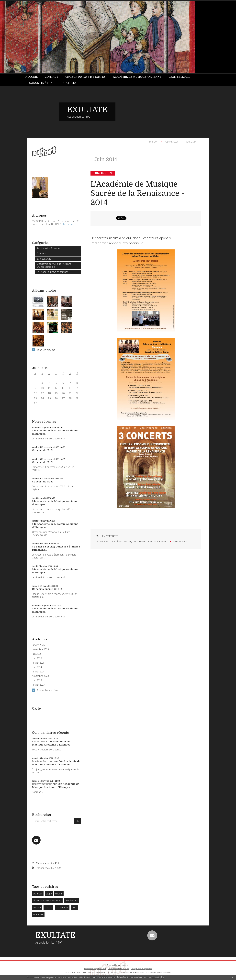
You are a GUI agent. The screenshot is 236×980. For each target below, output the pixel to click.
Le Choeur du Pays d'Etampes (52, 272)
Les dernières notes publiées (118, 969)
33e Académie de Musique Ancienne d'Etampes (56, 786)
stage (49, 894)
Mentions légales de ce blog (98, 972)
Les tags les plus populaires (141, 969)
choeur (59, 894)
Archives (70, 83)
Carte (36, 708)
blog (169, 972)
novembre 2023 (40, 676)
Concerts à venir (42, 83)
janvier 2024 (38, 672)
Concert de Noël (42, 450)
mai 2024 (37, 667)
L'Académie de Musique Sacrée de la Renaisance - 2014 (137, 193)
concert (37, 908)
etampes (38, 894)
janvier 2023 (38, 685)
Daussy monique (42, 784)
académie (38, 914)
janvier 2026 (38, 645)
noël (74, 908)
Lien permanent (107, 536)
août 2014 (191, 142)
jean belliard (72, 900)
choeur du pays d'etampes (47, 900)
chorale (48, 908)
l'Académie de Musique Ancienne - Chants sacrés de (55, 265)
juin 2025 (37, 654)
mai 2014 (154, 142)
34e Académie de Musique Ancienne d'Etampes (51, 743)
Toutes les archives (48, 690)
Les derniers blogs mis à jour (95, 969)
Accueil (32, 77)
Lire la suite (69, 224)
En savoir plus (158, 977)
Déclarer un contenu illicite (75, 972)
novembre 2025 (40, 649)
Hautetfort (125, 965)
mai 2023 (37, 680)
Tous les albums (46, 350)
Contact (51, 77)
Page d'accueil (172, 142)
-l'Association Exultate (48, 248)
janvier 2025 (38, 663)
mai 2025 (37, 658)
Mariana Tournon (43, 761)
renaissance (62, 908)
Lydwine (37, 742)
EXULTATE (87, 110)
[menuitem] (33, 77)
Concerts (41, 253)
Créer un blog (112, 965)
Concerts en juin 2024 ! (47, 589)
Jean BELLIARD (180, 77)
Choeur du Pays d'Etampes (85, 77)
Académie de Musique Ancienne (137, 77)
